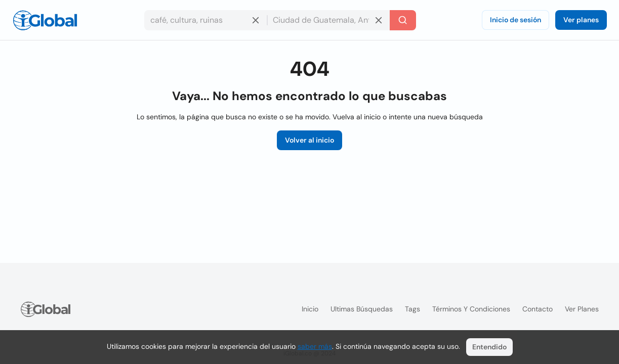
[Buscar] (403, 20)
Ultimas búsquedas (362, 309)
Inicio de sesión (515, 20)
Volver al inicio (309, 140)
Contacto (538, 309)
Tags (412, 309)
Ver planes (581, 20)
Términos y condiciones (471, 309)
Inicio (310, 309)
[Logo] (45, 20)
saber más (315, 346)
